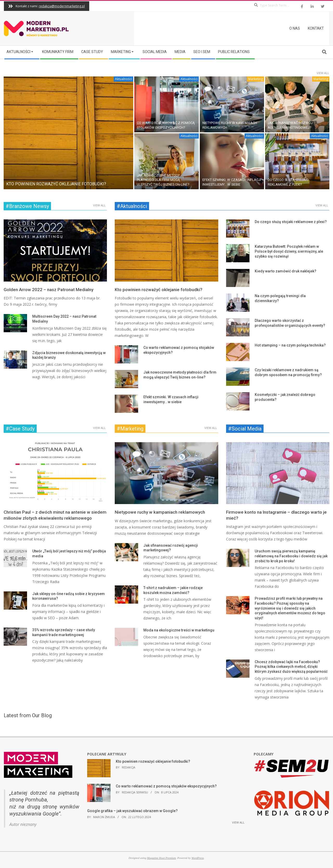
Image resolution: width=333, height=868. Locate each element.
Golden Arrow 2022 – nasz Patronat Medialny (49, 290)
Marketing (255, 79)
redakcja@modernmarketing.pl (62, 6)
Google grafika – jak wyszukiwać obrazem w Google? (132, 811)
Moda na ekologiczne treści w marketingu (179, 630)
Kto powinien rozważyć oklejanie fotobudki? (56, 184)
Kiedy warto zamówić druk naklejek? (286, 271)
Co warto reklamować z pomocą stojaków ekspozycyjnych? (166, 786)
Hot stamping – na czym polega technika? (290, 345)
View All (323, 73)
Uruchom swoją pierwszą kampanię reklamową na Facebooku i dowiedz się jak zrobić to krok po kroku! (291, 556)
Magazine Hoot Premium (161, 858)
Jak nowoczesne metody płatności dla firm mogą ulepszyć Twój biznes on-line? (163, 180)
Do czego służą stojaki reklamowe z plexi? (291, 222)
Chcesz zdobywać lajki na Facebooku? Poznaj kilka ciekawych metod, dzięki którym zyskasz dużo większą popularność (291, 667)
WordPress (198, 858)
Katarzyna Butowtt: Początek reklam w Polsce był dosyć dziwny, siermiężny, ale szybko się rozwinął (289, 251)
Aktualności (123, 79)
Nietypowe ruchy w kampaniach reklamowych (160, 512)
